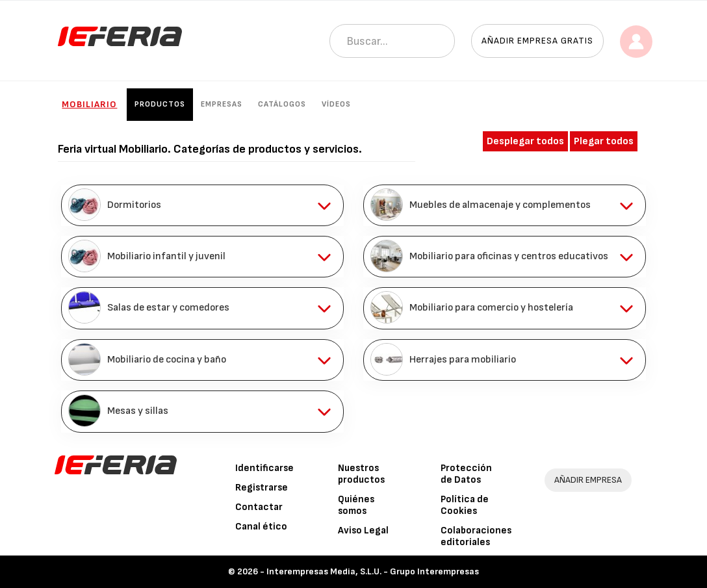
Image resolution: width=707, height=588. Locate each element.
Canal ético (261, 527)
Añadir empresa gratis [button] (537, 41)
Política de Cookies (465, 505)
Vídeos (336, 104)
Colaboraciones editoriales (476, 536)
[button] (202, 205)
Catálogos (282, 104)
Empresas (222, 104)
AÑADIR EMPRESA (588, 480)
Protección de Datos (466, 474)
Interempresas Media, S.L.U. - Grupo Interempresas (373, 571)
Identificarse (264, 468)
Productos (160, 104)
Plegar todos (604, 141)
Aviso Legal (363, 530)
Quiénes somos (356, 505)
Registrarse (262, 488)
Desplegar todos (525, 141)
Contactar (259, 507)
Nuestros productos (361, 474)
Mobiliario (89, 104)
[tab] (202, 205)
